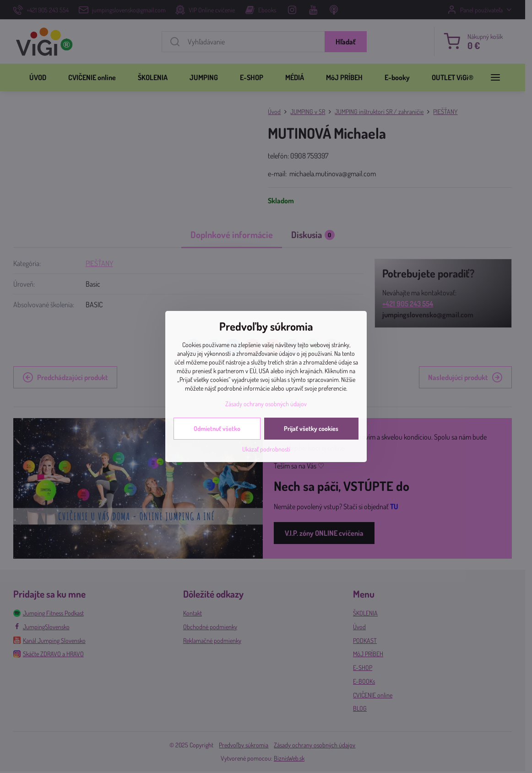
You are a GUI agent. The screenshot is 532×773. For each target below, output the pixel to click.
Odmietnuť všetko (217, 428)
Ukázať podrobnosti (266, 449)
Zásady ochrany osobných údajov (266, 404)
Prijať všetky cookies (311, 428)
